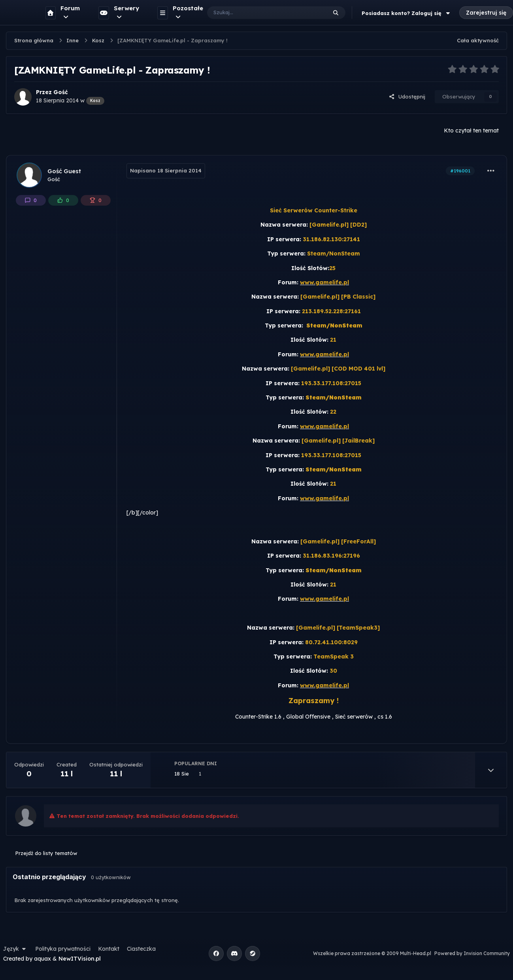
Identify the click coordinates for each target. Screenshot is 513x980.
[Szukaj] (259, 13)
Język (15, 949)
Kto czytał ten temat (471, 131)
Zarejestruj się (486, 13)
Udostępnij (407, 96)
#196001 (460, 171)
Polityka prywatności (63, 949)
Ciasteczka (141, 949)
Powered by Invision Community (472, 953)
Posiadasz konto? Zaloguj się (407, 13)
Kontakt (109, 949)
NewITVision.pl (80, 959)
